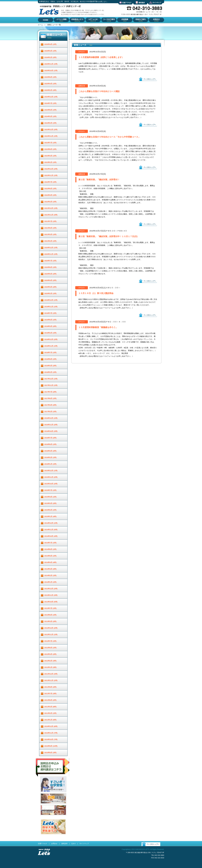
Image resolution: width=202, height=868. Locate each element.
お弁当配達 (45, 817)
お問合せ (151, 25)
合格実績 (120, 25)
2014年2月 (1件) (50, 576)
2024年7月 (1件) (50, 103)
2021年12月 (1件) (51, 208)
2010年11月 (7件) (51, 733)
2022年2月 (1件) (50, 202)
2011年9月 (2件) (50, 687)
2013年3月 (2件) (50, 621)
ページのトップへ (145, 83)
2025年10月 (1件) (51, 71)
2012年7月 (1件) (50, 641)
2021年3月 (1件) (50, 234)
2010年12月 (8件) (51, 726)
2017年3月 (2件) (50, 405)
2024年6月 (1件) (50, 110)
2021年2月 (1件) (50, 241)
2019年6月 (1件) (50, 320)
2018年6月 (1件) (50, 359)
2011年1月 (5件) (50, 720)
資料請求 (137, 6)
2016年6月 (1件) (50, 444)
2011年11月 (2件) (51, 680)
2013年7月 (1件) (50, 608)
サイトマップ (153, 6)
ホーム (40, 25)
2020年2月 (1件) (50, 294)
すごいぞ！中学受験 (48, 794)
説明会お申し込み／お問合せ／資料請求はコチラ (53, 780)
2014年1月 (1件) (50, 582)
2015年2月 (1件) (50, 510)
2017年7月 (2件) (50, 392)
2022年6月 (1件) (50, 189)
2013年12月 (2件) (51, 589)
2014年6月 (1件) (50, 549)
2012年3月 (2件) (50, 654)
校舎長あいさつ (75, 25)
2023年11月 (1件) (51, 136)
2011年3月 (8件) (50, 707)
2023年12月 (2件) (51, 130)
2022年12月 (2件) (51, 169)
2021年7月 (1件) (50, 221)
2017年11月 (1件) (51, 385)
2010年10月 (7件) (51, 739)
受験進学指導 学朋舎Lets (44, 859)
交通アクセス (123, 6)
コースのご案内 (107, 25)
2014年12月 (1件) (51, 523)
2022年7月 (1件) (50, 182)
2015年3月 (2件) (50, 503)
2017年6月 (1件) (50, 398)
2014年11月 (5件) (51, 530)
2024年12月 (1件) (51, 97)
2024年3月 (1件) (50, 116)
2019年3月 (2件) (50, 326)
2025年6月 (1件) (50, 77)
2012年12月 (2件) (51, 628)
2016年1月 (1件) (50, 464)
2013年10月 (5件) (51, 602)
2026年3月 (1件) (50, 51)
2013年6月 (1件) (50, 615)
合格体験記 (45, 806)
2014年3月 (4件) (50, 569)
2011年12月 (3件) (51, 674)
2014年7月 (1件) (50, 543)
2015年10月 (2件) (51, 484)
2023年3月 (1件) (50, 156)
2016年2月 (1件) (50, 457)
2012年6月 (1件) (50, 648)
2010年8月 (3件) (50, 753)
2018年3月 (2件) (50, 366)
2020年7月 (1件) (50, 261)
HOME (40, 25)
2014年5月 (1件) (50, 556)
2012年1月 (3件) (50, 667)
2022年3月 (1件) (50, 195)
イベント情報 (59, 25)
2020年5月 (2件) (50, 274)
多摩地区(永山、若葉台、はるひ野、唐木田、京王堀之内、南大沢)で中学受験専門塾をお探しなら (48, 23)
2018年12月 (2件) (51, 339)
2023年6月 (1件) (50, 149)
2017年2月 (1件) (50, 412)
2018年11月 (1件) (51, 346)
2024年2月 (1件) (50, 123)
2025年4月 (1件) (50, 84)
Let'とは (88, 25)
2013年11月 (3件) (51, 595)
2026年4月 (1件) (50, 44)
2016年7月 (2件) (50, 438)
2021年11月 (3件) (51, 215)
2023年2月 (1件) (50, 162)
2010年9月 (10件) (51, 746)
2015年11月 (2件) (51, 477)
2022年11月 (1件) (51, 175)
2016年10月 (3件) (51, 431)
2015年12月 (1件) (51, 471)
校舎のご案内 (137, 25)
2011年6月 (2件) (50, 700)
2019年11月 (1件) (51, 307)
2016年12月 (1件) (51, 418)
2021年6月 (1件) (50, 228)
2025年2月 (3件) (50, 90)
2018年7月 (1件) (50, 353)
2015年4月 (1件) (50, 497)
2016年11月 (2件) (51, 425)
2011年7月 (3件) (50, 694)
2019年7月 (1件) (50, 313)
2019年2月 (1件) (50, 333)
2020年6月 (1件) (50, 267)
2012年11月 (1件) (51, 635)
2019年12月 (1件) (51, 300)
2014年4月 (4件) (50, 562)
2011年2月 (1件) (50, 713)
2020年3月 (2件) (50, 287)
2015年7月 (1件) (50, 490)
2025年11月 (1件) (51, 64)
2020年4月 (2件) (50, 280)
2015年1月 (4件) (50, 516)
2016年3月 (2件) (50, 451)
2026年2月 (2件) (50, 57)
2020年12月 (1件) (51, 248)
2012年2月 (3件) (50, 661)
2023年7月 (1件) (50, 143)
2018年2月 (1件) (50, 372)
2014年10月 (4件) (51, 536)
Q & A (73, 844)
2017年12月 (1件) (51, 379)
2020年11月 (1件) (51, 254)
